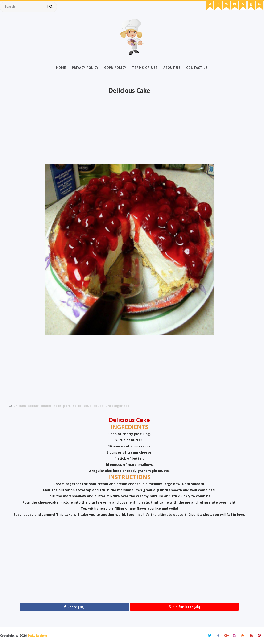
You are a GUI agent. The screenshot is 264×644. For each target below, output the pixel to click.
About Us (172, 68)
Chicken (20, 406)
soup (87, 406)
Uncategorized (117, 406)
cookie (33, 406)
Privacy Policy (85, 68)
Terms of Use (145, 68)
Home (61, 68)
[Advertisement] (129, 130)
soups (98, 406)
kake (57, 406)
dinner (46, 406)
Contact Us (197, 68)
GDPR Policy (115, 68)
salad (77, 406)
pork (67, 406)
